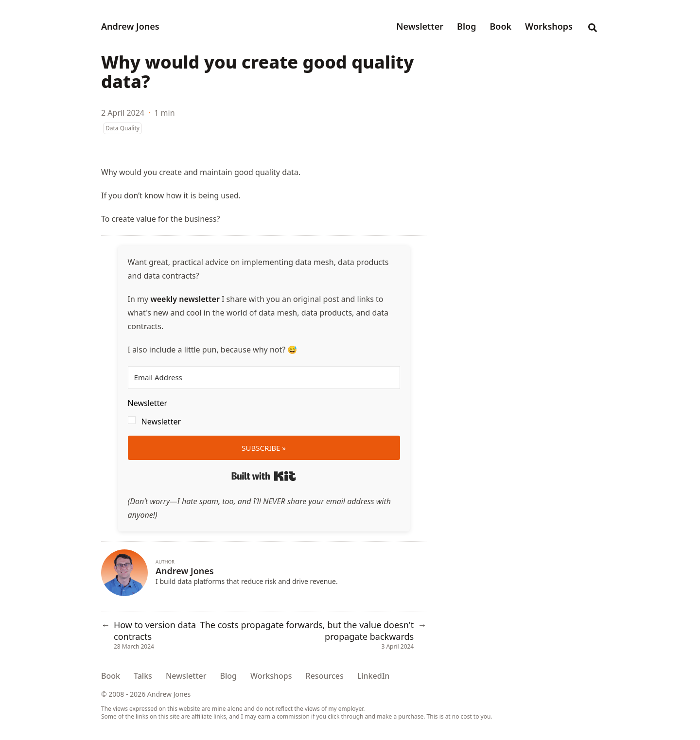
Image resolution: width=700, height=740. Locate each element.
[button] (264, 412)
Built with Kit (264, 476)
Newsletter (161, 422)
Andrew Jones (130, 26)
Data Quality (122, 128)
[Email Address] (264, 378)
